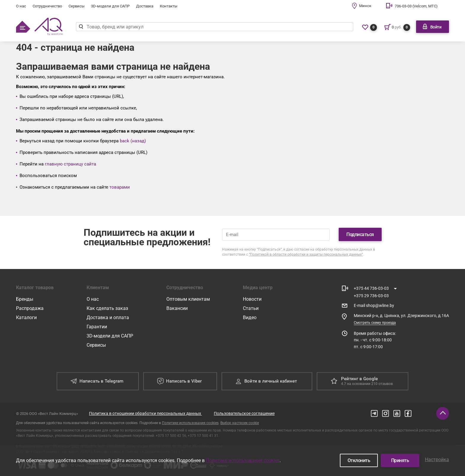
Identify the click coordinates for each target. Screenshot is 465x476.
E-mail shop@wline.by (374, 305)
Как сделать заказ (107, 308)
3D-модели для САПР (110, 6)
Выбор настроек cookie (240, 423)
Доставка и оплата (108, 317)
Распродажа (30, 308)
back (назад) (133, 141)
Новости (252, 299)
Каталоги (26, 317)
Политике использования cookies (190, 423)
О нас (21, 6)
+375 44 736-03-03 (371, 288)
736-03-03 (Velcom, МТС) (416, 6)
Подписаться (360, 234)
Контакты (169, 6)
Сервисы (77, 6)
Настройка (437, 460)
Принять (400, 460)
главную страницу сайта (70, 164)
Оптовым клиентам (188, 299)
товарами (120, 187)
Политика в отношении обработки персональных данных (145, 413)
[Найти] (81, 27)
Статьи (251, 308)
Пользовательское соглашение (244, 413)
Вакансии (177, 308)
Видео (250, 317)
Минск (365, 6)
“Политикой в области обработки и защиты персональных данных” (306, 254)
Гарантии (97, 327)
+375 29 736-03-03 (371, 296)
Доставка (145, 6)
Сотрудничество (47, 6)
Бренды (25, 299)
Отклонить (359, 460)
